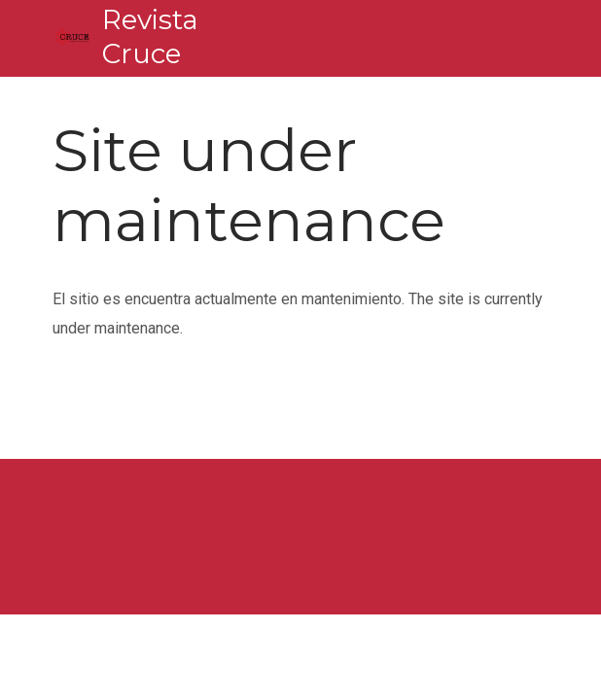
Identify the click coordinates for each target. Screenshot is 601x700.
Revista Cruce (150, 36)
